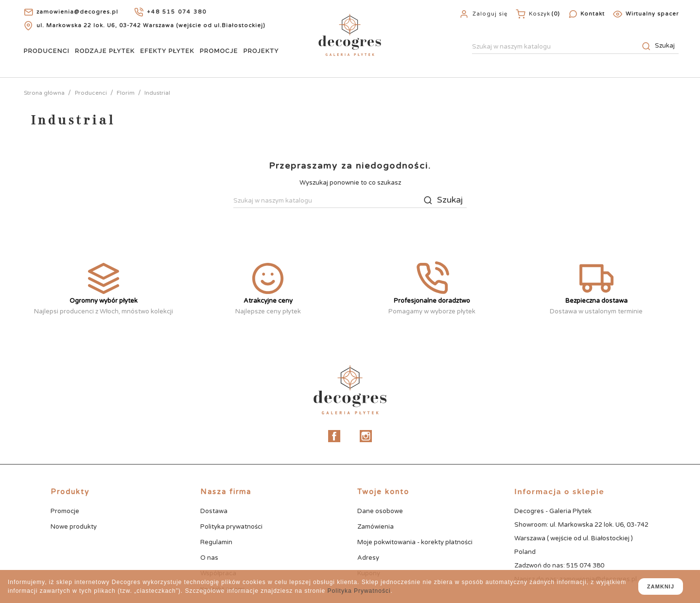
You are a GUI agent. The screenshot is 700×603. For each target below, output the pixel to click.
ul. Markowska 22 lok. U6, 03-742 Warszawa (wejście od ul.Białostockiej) (151, 26)
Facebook (334, 436)
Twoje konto (383, 492)
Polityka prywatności (231, 527)
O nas (209, 558)
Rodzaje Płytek (105, 51)
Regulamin (216, 542)
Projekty (261, 51)
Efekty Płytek (167, 51)
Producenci (46, 51)
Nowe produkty (74, 527)
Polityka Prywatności (359, 591)
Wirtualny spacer (652, 14)
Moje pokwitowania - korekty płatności (415, 542)
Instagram (366, 436)
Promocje (219, 51)
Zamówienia (376, 527)
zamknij (661, 586)
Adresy (368, 558)
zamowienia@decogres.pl (77, 12)
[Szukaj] (575, 47)
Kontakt (593, 14)
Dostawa (214, 511)
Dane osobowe (380, 511)
